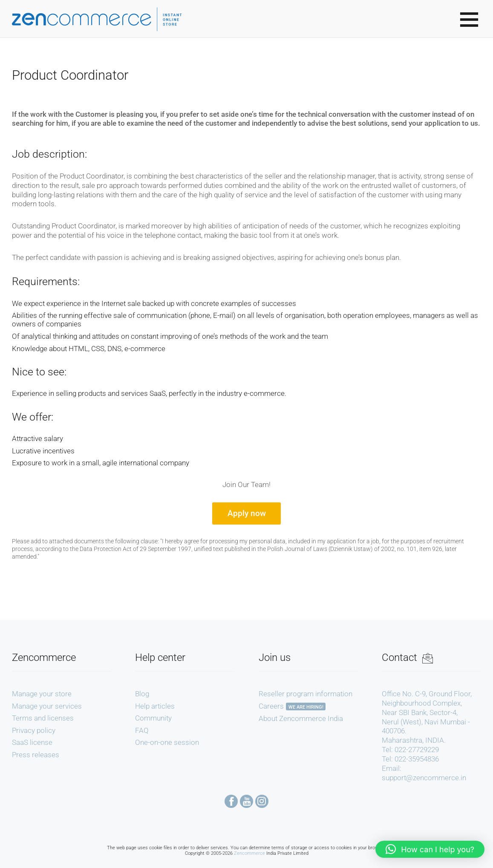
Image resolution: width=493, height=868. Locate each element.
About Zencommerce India (301, 718)
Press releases (36, 755)
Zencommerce (249, 853)
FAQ (142, 730)
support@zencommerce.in (424, 778)
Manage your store (42, 694)
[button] (430, 849)
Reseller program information (306, 694)
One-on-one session (167, 742)
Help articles (155, 706)
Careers (271, 706)
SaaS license (32, 742)
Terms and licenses (43, 718)
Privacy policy (34, 730)
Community (153, 718)
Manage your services (47, 706)
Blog (142, 694)
